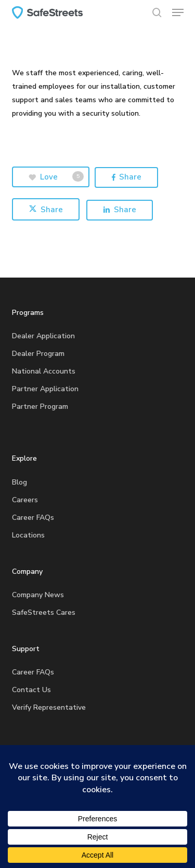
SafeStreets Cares (44, 612)
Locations (28, 535)
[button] (178, 12)
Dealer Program (38, 354)
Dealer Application (43, 336)
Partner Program (40, 407)
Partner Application (45, 389)
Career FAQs (33, 518)
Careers (25, 500)
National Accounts (44, 371)
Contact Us (31, 690)
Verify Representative (49, 707)
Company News (38, 595)
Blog (19, 482)
